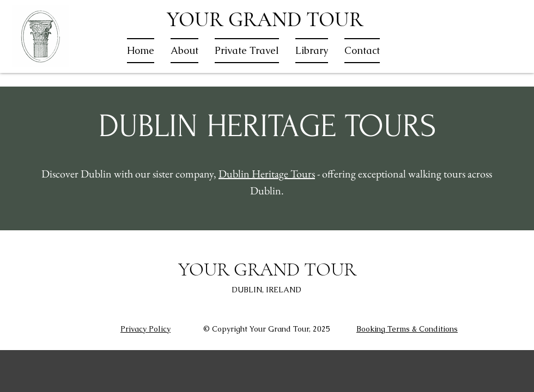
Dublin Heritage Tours (267, 174)
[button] (247, 51)
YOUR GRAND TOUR (265, 20)
